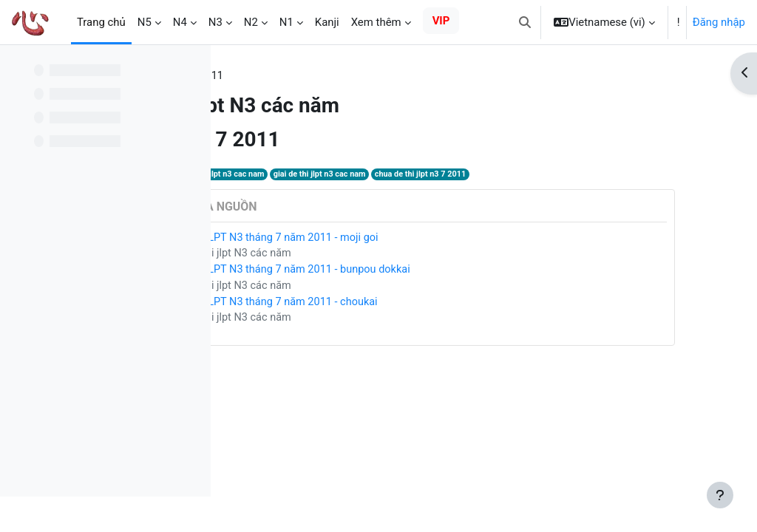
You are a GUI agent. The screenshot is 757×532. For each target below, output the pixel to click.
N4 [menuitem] (180, 22)
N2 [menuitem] (251, 22)
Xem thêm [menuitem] (376, 22)
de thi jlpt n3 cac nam (374, 175)
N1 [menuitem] (286, 22)
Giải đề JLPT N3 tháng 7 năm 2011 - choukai (419, 304)
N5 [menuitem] (145, 22)
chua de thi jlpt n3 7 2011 (574, 175)
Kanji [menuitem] (327, 22)
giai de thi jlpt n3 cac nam (471, 175)
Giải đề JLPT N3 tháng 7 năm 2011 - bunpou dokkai (436, 272)
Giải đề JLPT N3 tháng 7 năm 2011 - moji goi (420, 239)
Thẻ (249, 76)
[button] (525, 22)
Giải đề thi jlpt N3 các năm (375, 255)
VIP (441, 21)
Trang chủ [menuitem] (101, 22)
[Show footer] (720, 495)
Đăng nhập (719, 22)
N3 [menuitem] (215, 22)
